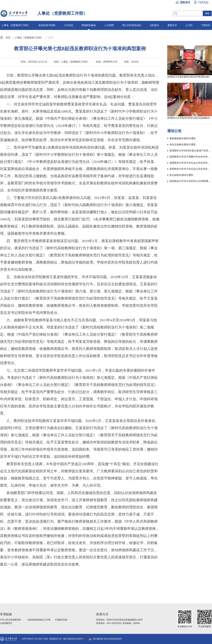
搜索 (207, 13)
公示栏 (189, 25)
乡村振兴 (154, 25)
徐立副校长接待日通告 (181, 175)
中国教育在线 (61, 620)
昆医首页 (185, 2)
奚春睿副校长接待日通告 (183, 138)
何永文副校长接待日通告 (183, 145)
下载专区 (206, 25)
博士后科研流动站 (132, 25)
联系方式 (102, 614)
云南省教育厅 (6, 623)
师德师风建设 (89, 25)
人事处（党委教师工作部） (16, 25)
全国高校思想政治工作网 (39, 620)
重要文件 (172, 25)
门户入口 (203, 2)
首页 (8, 38)
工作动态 (68, 25)
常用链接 (6, 614)
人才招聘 (109, 25)
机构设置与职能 (47, 25)
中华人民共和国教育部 (10, 620)
